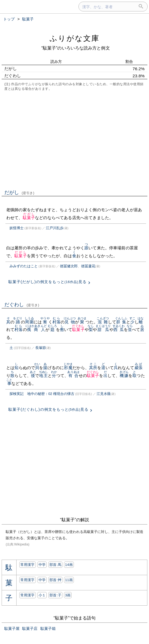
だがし (19, 192)
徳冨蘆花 (88, 266)
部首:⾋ (55, 580)
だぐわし (22, 305)
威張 (138, 368)
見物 (70, 322)
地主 (44, 375)
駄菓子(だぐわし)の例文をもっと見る (48, 409)
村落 (56, 322)
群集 (121, 322)
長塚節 (41, 348)
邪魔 (68, 368)
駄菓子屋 (12, 628)
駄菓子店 (30, 628)
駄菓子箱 (48, 628)
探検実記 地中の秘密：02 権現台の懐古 (42, 394)
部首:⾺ (55, 565)
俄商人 (36, 329)
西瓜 (119, 329)
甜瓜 (103, 329)
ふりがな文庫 (75, 38)
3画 (68, 595)
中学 (42, 565)
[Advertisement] (74, 140)
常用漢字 (28, 565)
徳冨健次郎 (69, 266)
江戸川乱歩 (55, 228)
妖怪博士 (17, 228)
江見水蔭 (104, 394)
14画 (69, 565)
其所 (93, 368)
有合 (73, 375)
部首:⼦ (55, 595)
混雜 (103, 322)
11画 (69, 580)
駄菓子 (29, 218)
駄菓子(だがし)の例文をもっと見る (47, 282)
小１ (42, 595)
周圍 (29, 322)
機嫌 (124, 375)
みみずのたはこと (24, 266)
